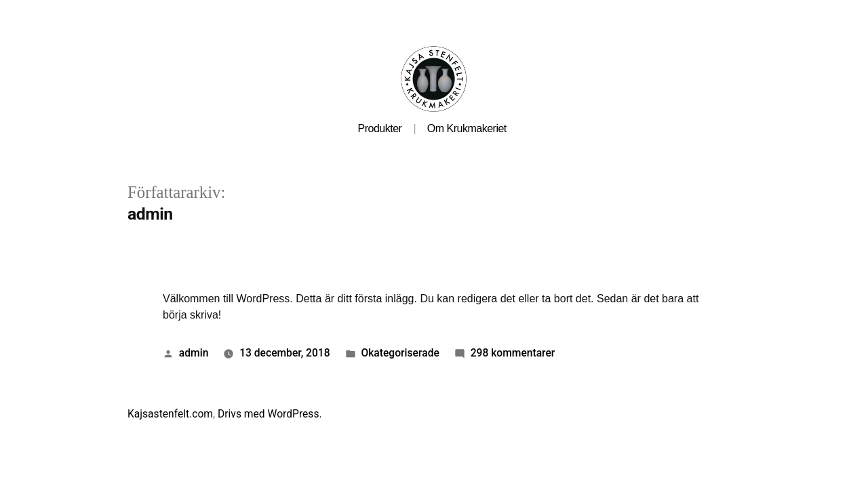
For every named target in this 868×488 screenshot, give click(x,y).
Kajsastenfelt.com (170, 414)
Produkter (380, 128)
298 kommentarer (513, 353)
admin (194, 353)
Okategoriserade (400, 353)
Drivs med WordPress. (270, 414)
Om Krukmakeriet (467, 128)
